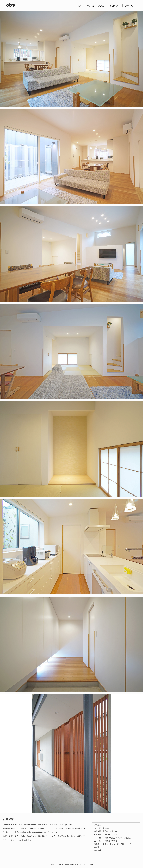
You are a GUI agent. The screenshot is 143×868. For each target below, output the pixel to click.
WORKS (90, 6)
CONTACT (130, 6)
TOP (80, 6)
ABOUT (102, 6)
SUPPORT (115, 6)
